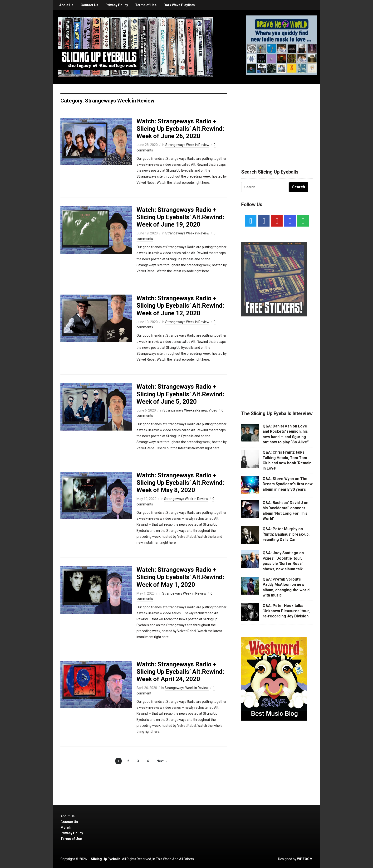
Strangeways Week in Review (187, 145)
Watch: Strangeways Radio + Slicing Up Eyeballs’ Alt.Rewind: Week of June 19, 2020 (180, 217)
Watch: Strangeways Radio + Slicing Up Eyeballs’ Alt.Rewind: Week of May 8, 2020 (180, 483)
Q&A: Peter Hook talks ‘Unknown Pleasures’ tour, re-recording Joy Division (286, 611)
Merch (66, 828)
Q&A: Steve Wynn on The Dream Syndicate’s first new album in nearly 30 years (288, 484)
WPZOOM (305, 859)
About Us (66, 5)
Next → (162, 761)
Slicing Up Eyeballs (106, 859)
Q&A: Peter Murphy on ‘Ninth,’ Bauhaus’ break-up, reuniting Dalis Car (286, 534)
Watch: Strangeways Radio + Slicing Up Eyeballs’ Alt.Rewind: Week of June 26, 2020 (180, 129)
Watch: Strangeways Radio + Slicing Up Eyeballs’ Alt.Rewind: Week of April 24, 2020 (180, 672)
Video (213, 410)
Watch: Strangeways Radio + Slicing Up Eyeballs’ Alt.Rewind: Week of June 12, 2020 (180, 305)
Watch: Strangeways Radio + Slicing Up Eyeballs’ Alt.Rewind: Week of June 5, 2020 (180, 394)
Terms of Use (146, 5)
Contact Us (89, 5)
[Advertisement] (277, 121)
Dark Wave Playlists (179, 5)
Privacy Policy (117, 5)
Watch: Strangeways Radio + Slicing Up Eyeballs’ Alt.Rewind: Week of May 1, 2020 (180, 577)
